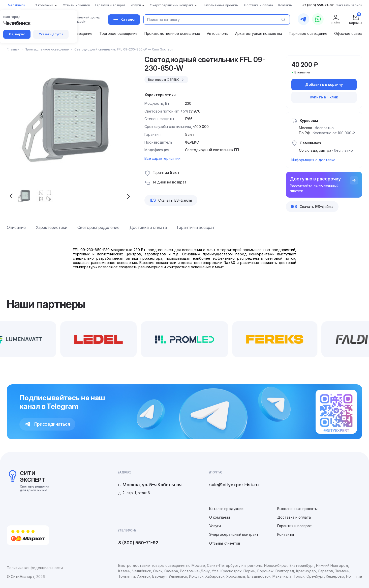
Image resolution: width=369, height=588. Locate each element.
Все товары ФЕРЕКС (166, 80)
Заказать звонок (349, 5)
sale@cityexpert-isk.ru (234, 485)
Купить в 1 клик (324, 97)
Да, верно (17, 34)
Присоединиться (47, 424)
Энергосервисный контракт (234, 534)
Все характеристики (162, 158)
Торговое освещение (118, 33)
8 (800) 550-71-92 (138, 543)
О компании (220, 517)
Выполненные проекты (297, 509)
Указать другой (51, 34)
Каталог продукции (226, 509)
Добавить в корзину (324, 84)
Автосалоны (218, 33)
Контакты (286, 534)
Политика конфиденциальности (35, 568)
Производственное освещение (172, 33)
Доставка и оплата (294, 517)
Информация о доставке (313, 160)
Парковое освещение (308, 33)
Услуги (215, 526)
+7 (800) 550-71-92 (318, 5)
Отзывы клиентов (225, 543)
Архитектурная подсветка (259, 33)
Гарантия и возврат (295, 526)
